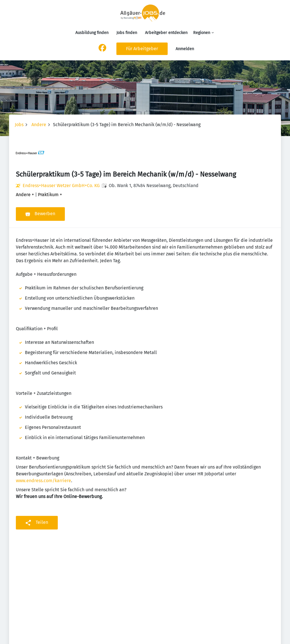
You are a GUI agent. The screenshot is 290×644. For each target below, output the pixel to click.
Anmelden (185, 49)
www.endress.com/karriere (43, 481)
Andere (39, 125)
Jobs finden (127, 33)
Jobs (19, 125)
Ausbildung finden (92, 33)
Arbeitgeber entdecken (166, 33)
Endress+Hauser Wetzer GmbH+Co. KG (61, 186)
